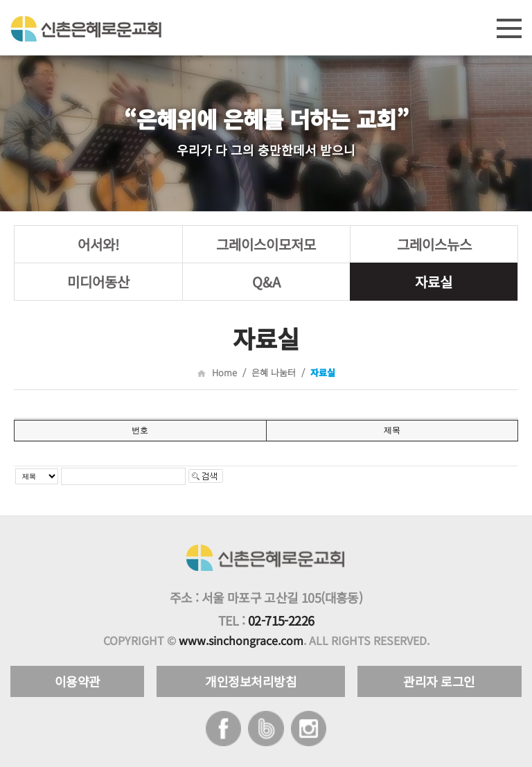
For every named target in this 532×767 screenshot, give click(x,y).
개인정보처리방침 (251, 681)
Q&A (266, 282)
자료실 (434, 282)
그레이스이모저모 (266, 244)
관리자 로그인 (439, 681)
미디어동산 (98, 282)
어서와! (98, 244)
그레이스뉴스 (434, 244)
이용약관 (78, 681)
